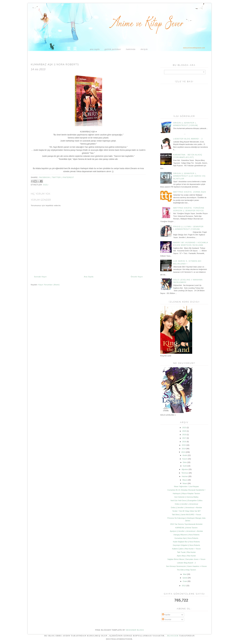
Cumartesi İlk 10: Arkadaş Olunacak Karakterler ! (186, 490)
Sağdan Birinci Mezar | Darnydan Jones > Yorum (186, 559)
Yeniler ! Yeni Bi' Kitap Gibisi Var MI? (186, 511)
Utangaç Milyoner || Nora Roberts (186, 535)
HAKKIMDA (131, 49)
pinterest (68, 177)
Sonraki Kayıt (40, 277)
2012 (184, 586)
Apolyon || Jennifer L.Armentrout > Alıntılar (186, 531)
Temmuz (185, 473)
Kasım (185, 459)
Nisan (185, 483)
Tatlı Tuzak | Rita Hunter (186, 552)
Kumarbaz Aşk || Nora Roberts (186, 538)
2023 (184, 428)
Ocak (185, 581)
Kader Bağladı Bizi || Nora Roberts (186, 542)
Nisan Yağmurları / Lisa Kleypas (186, 486)
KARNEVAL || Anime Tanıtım (186, 528)
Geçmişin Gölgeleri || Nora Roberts (186, 545)
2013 (183, 452)
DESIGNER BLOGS (135, 630)
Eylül (185, 466)
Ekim (185, 462)
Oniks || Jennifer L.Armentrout (186, 504)
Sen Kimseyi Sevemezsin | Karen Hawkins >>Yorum (186, 566)
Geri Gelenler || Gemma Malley (186, 497)
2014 (184, 449)
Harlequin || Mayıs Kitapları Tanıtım (186, 493)
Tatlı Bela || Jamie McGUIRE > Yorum (186, 515)
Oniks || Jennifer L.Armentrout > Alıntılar (186, 508)
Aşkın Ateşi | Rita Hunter (186, 556)
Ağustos (185, 469)
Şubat (185, 578)
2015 (184, 445)
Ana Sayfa (95, 49)
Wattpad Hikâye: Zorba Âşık (190, 192)
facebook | (45, 177)
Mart (185, 574)
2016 (184, 442)
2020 (184, 431)
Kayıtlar (166, 615)
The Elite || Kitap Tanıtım (186, 570)
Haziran (185, 476)
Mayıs (185, 480)
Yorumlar (167, 619)
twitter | (57, 177)
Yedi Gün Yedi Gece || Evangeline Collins (186, 500)
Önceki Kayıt (137, 277)
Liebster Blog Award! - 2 (188, 139)
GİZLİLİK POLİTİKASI (113, 49)
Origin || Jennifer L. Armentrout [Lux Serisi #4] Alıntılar (189, 176)
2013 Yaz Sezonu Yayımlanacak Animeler (186, 524)
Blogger (173, 636)
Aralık (185, 455)
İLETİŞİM (144, 49)
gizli (46, 185)
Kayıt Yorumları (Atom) (49, 285)
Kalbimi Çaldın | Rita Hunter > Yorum (186, 549)
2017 (184, 438)
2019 (184, 435)
